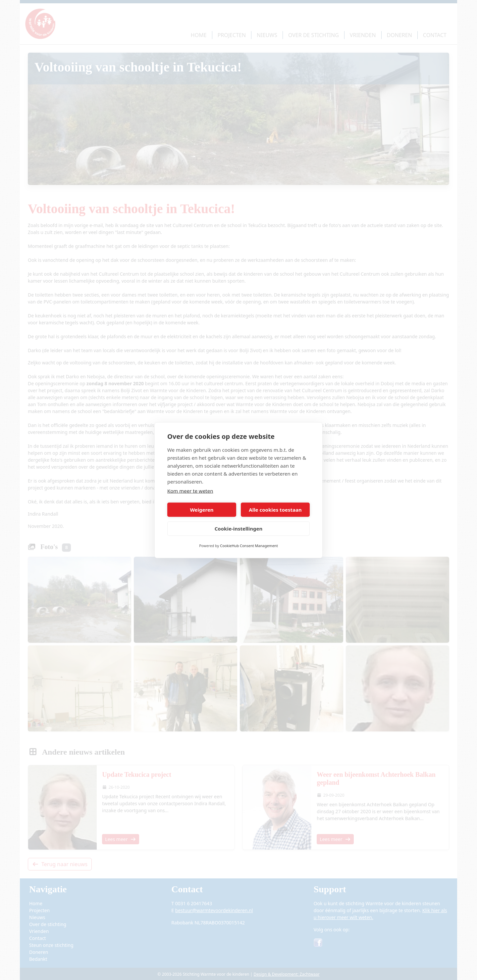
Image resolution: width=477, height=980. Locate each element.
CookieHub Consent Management (249, 545)
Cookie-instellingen (239, 529)
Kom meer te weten (190, 490)
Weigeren (202, 510)
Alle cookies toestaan (275, 510)
